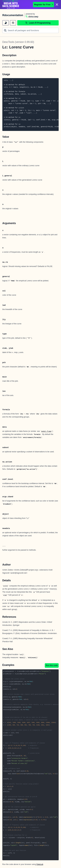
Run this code (52, 665)
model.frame (46, 431)
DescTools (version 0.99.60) (18, 42)
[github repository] (13, 23)
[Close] (57, 5)
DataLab (40, 864)
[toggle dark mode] (6, 23)
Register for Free (43, 5)
